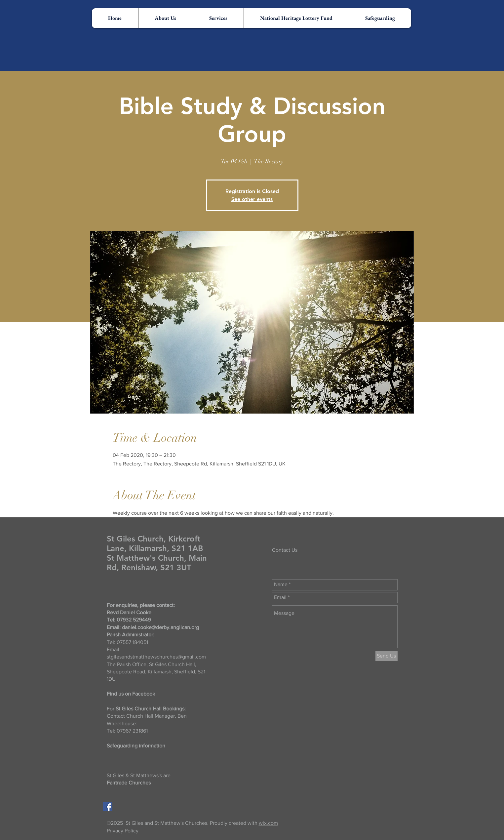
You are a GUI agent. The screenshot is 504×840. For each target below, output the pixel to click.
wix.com (268, 823)
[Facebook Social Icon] (108, 807)
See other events (252, 199)
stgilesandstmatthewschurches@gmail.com (156, 657)
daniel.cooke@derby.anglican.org (160, 627)
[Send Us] (387, 656)
